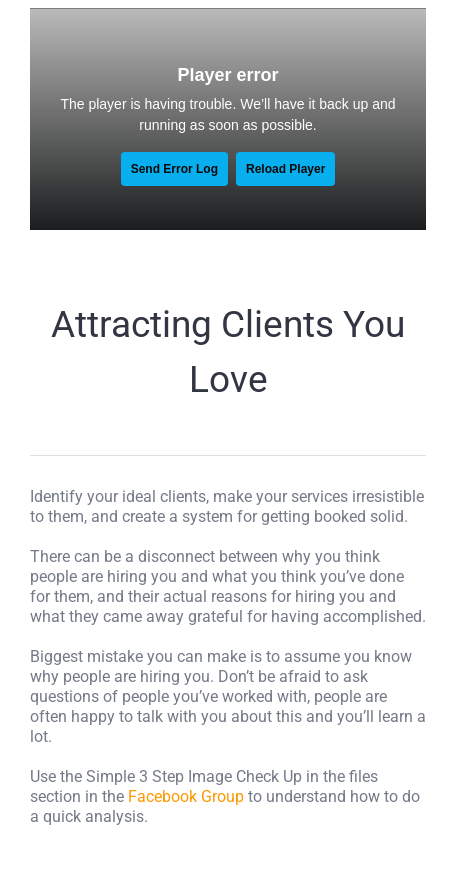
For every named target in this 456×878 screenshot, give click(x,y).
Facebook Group (186, 796)
